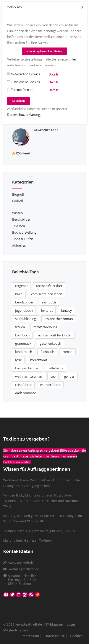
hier (73, 59)
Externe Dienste (20, 90)
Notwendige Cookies (24, 74)
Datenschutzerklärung (23, 115)
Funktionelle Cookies (23, 82)
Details (54, 74)
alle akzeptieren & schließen (44, 51)
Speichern (19, 101)
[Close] (82, 7)
